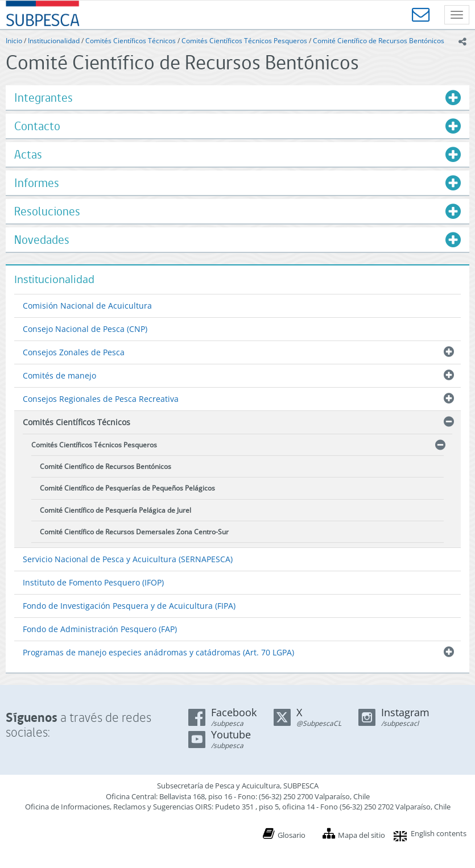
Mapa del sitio (362, 835)
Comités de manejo (59, 375)
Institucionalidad (54, 41)
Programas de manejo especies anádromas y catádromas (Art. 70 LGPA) (158, 652)
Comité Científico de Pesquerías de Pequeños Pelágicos (127, 488)
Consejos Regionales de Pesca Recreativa (101, 399)
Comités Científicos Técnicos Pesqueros (244, 41)
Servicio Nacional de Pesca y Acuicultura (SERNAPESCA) (128, 559)
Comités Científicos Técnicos (131, 41)
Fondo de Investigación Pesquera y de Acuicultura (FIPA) (129, 606)
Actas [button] (28, 154)
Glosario (292, 835)
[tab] (238, 97)
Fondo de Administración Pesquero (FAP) (100, 629)
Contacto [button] (37, 126)
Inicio (14, 41)
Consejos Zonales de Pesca (74, 352)
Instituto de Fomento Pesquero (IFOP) (93, 582)
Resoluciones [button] (47, 211)
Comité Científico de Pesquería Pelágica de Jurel (115, 510)
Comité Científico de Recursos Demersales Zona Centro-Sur (134, 532)
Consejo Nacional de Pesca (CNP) (85, 329)
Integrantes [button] (44, 97)
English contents (439, 833)
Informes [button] (37, 183)
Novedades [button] (42, 240)
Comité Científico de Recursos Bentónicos (379, 41)
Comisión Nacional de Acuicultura (87, 306)
